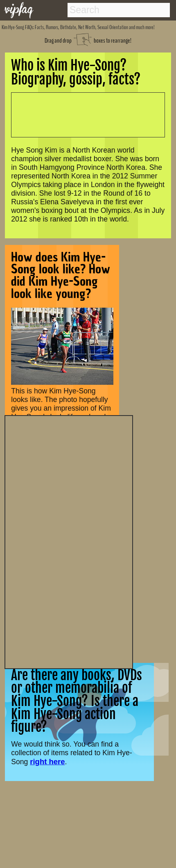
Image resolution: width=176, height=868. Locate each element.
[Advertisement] (69, 541)
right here (47, 762)
